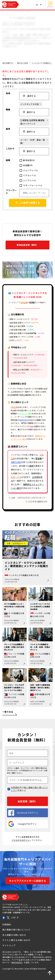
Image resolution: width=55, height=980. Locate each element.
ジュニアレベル (29, 170)
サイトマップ (9, 945)
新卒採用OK (27, 160)
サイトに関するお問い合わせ (16, 940)
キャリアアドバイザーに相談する (28, 881)
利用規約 (15, 787)
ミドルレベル (28, 175)
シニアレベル (28, 180)
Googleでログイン (23, 824)
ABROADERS (17, 962)
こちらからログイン (20, 840)
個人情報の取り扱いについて (29, 789)
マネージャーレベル (31, 185)
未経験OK (26, 165)
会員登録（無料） (27, 801)
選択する (29, 96)
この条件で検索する (28, 203)
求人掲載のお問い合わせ (14, 935)
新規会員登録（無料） (27, 245)
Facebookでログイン (23, 813)
